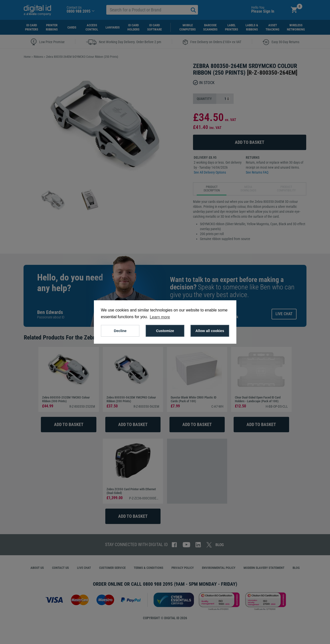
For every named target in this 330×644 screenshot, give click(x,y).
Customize (165, 331)
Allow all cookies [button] (210, 331)
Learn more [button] (160, 317)
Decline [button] (120, 331)
